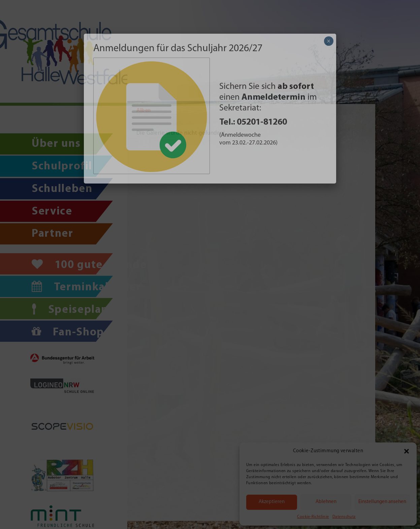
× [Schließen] (329, 41)
